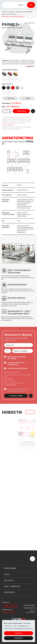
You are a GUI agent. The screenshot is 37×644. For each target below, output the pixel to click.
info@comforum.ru (9, 612)
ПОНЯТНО (18, 633)
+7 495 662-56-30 (10, 385)
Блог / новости (12, 586)
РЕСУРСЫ (8, 580)
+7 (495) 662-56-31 (9, 607)
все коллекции (11, 79)
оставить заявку (16, 396)
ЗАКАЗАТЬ (21, 111)
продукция (10, 568)
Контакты (9, 592)
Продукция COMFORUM (24, 12)
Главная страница (8, 12)
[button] (6, 254)
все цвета (8, 92)
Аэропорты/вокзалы (9, 14)
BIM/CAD (10, 98)
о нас (7, 574)
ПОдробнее (18, 638)
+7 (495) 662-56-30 (8, 125)
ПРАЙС (27, 98)
